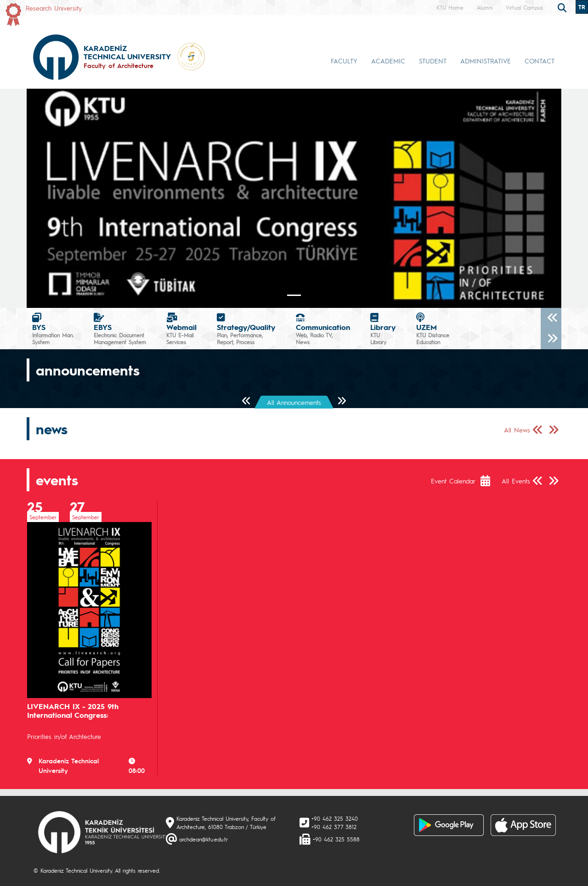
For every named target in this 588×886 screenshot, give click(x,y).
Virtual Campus (524, 7)
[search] (563, 7)
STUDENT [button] (433, 61)
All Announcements (294, 402)
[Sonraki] (551, 339)
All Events (516, 481)
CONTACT (540, 61)
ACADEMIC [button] (388, 61)
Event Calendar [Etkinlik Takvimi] (453, 481)
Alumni (485, 7)
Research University (54, 8)
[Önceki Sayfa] (246, 401)
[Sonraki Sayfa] (342, 401)
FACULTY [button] (344, 61)
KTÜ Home (450, 7)
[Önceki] (551, 318)
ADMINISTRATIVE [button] (486, 61)
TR (582, 7)
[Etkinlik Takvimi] (490, 481)
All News (517, 430)
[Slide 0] (294, 295)
